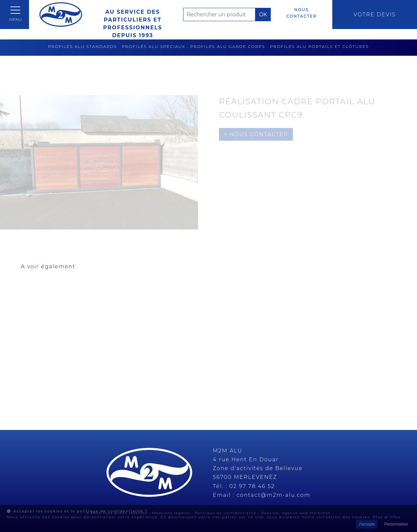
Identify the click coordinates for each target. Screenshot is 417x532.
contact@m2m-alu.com (273, 495)
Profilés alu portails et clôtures (320, 46)
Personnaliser (396, 524)
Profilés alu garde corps (228, 46)
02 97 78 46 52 (252, 486)
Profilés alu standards (83, 46)
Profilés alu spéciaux (154, 46)
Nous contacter (302, 13)
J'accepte (367, 524)
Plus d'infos (387, 517)
